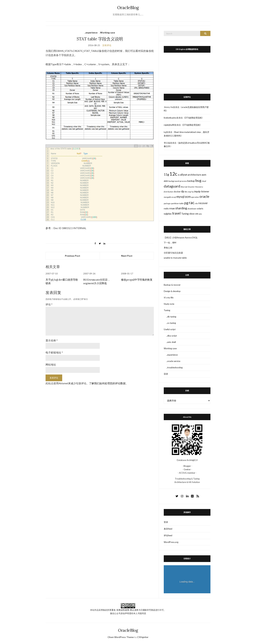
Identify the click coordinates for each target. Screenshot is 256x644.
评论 (49, 304)
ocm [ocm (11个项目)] (188, 197)
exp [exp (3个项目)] (189, 192)
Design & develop (172, 291)
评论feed (168, 535)
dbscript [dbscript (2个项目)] (184, 187)
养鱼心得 (168, 248)
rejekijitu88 (169, 125)
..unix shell (171, 342)
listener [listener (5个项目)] (205, 191)
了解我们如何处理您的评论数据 (107, 381)
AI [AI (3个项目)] (179, 175)
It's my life (169, 298)
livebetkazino (170, 118)
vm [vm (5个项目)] (197, 214)
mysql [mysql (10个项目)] (180, 197)
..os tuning (171, 323)
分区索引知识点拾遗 (173, 253)
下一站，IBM (170, 243)
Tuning (167, 310)
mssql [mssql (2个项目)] (174, 197)
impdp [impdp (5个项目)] (197, 191)
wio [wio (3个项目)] (200, 214)
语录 (166, 374)
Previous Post (73, 256)
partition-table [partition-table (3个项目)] (177, 203)
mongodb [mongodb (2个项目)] (167, 197)
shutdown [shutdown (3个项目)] (192, 209)
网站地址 (51, 363)
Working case (108, 33)
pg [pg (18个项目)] (186, 203)
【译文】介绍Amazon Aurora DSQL (181, 238)
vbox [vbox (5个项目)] (192, 214)
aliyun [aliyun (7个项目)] (184, 175)
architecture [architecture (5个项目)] (194, 175)
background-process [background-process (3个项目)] (178, 181)
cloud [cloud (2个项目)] (204, 181)
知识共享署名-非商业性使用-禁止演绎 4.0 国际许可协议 (129, 610)
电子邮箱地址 (54, 351)
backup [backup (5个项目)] (191, 181)
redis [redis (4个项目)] (166, 208)
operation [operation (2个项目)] (195, 197)
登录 (166, 522)
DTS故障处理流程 (193, 118)
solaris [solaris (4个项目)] (200, 208)
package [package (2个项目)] (167, 203)
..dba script (172, 336)
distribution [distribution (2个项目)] (168, 192)
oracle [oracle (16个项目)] (204, 196)
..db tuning (171, 317)
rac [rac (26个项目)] (192, 203)
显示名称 (52, 339)
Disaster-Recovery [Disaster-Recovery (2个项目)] (195, 187)
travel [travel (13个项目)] (176, 213)
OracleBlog (128, 8)
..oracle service (173, 361)
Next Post (127, 256)
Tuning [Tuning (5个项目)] (185, 214)
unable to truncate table (175, 258)
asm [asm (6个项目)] (204, 175)
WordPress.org (171, 542)
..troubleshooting (174, 367)
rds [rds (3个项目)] (196, 203)
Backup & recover (172, 285)
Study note (169, 304)
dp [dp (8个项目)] (183, 191)
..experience (91, 33)
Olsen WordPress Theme (121, 637)
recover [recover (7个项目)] (203, 203)
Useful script (170, 329)
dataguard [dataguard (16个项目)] (172, 186)
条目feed (168, 529)
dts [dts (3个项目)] (186, 192)
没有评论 (107, 45)
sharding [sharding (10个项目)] (181, 208)
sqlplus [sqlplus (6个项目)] (168, 213)
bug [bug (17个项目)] (198, 180)
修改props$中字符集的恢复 (137, 280)
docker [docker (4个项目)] (177, 191)
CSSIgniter (143, 637)
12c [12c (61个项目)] (173, 174)
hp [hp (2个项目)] (193, 192)
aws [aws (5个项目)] (166, 181)
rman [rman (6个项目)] (172, 208)
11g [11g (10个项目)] (166, 174)
